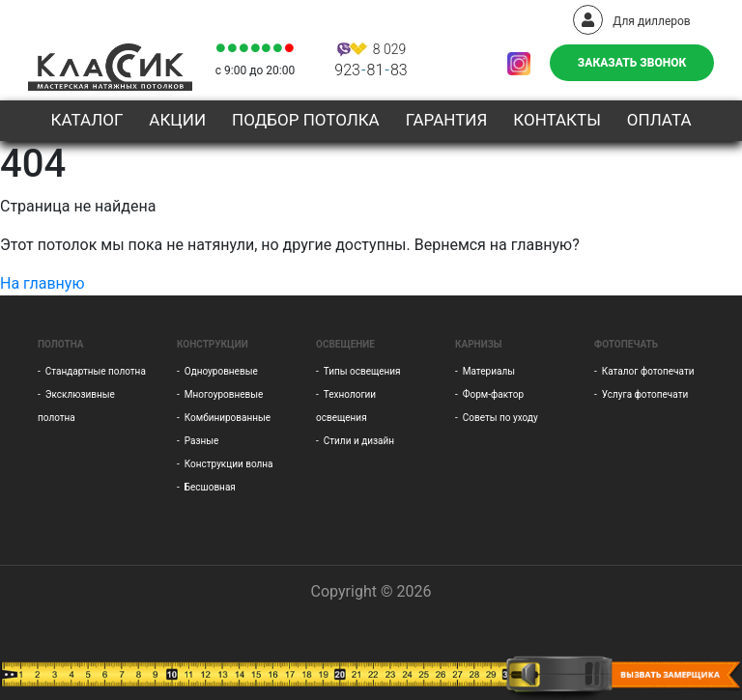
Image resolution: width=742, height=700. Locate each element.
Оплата (659, 120)
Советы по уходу (500, 418)
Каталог (86, 120)
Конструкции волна (229, 464)
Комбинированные (228, 418)
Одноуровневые (221, 371)
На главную (42, 283)
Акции (177, 120)
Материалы (489, 371)
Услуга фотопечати (645, 394)
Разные (202, 441)
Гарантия (447, 120)
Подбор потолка (306, 120)
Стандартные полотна (96, 371)
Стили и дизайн (359, 441)
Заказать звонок (632, 63)
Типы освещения (362, 371)
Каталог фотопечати (648, 371)
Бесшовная (210, 487)
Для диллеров (631, 21)
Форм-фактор (493, 394)
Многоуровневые (224, 394)
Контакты (557, 120)
